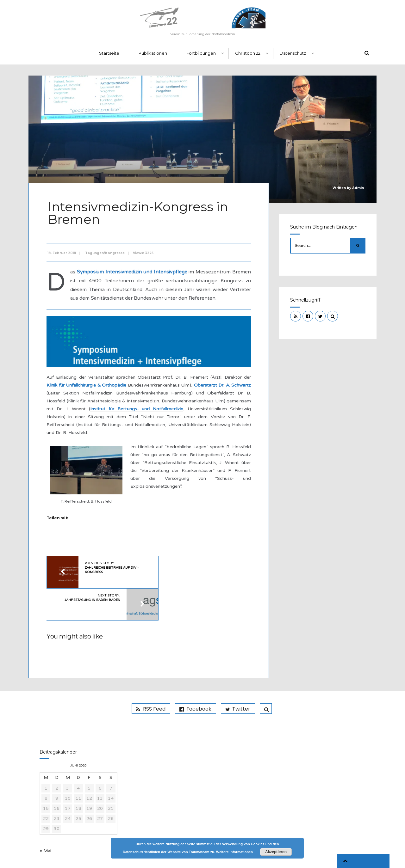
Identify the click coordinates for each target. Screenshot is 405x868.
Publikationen (153, 57)
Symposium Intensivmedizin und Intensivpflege (140, 274)
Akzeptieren (276, 852)
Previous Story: (111, 578)
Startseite (109, 57)
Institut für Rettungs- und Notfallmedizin (161, 418)
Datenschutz (293, 57)
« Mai (45, 829)
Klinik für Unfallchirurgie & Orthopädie (92, 395)
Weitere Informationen (234, 852)
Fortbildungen (201, 57)
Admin (358, 192)
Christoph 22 (248, 57)
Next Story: (184, 575)
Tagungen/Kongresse (106, 255)
